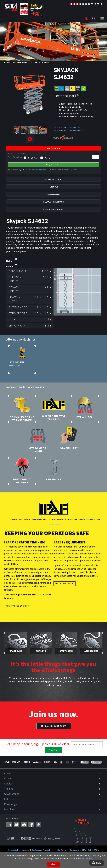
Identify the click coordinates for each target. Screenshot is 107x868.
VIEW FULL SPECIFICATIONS (67, 127)
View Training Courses (17, 606)
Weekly (48, 158)
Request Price (54, 165)
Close (53, 864)
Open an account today (54, 726)
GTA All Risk (87, 850)
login (41, 170)
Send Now (54, 750)
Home (7, 62)
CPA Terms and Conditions (68, 850)
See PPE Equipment (65, 584)
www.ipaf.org (55, 524)
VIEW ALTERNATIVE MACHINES (68, 131)
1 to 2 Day (33, 158)
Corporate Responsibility (19, 850)
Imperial (10, 266)
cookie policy (85, 859)
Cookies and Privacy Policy (43, 850)
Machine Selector (22, 62)
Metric (9, 261)
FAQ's (97, 850)
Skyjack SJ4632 (43, 62)
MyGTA (21, 170)
